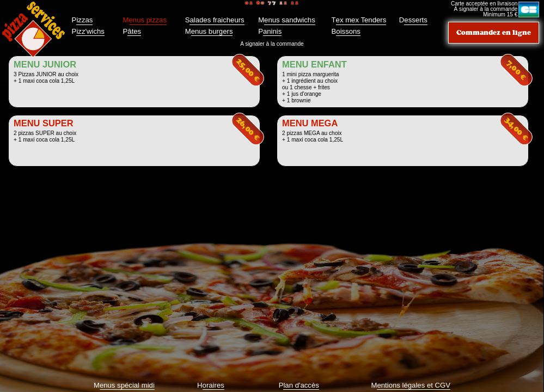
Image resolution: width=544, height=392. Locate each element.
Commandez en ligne (494, 32)
